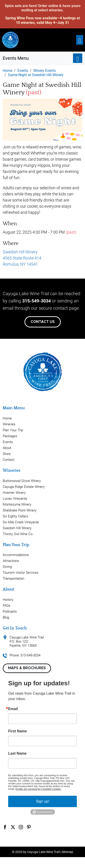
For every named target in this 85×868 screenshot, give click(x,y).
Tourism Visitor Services (21, 573)
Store (7, 454)
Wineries (9, 424)
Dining (7, 567)
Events (8, 442)
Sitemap (67, 852)
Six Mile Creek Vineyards (21, 522)
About (7, 448)
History (8, 600)
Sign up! (42, 801)
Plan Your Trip (13, 430)
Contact (9, 460)
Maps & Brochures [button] (27, 668)
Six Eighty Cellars (15, 516)
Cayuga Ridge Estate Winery (24, 487)
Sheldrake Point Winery (20, 510)
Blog (6, 617)
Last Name (17, 753)
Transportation (13, 579)
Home (7, 418)
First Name (18, 731)
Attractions (11, 561)
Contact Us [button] (43, 322)
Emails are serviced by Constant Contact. (38, 789)
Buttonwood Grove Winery (22, 481)
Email (13, 709)
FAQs (7, 606)
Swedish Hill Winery (17, 528)
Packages (10, 436)
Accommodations (16, 555)
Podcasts (10, 611)
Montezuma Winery (17, 504)
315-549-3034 (36, 301)
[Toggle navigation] (80, 40)
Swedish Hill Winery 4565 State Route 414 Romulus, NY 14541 (22, 258)
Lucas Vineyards (15, 499)
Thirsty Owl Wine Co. (18, 534)
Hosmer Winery (14, 493)
